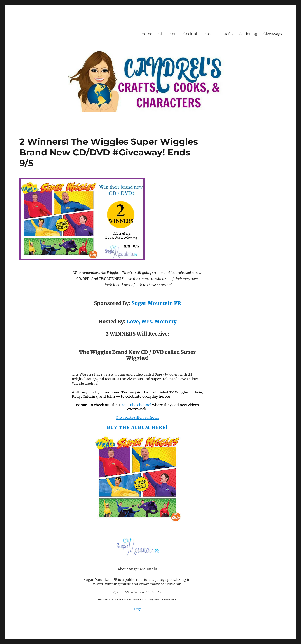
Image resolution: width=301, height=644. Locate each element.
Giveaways (273, 34)
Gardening (248, 34)
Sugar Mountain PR (156, 303)
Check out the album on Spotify (137, 418)
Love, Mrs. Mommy (151, 321)
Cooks (211, 34)
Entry (137, 609)
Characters (168, 34)
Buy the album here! (137, 427)
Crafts (228, 34)
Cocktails (191, 34)
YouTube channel (136, 405)
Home (147, 34)
